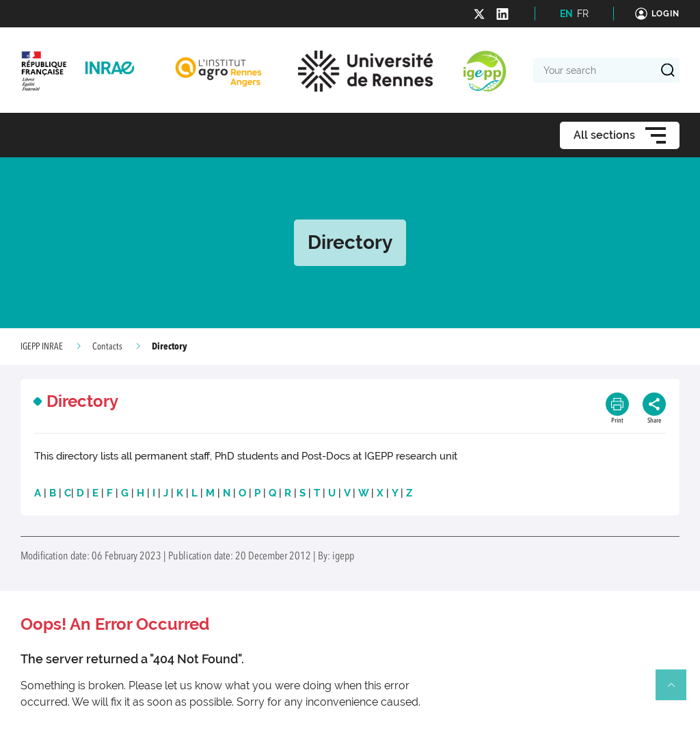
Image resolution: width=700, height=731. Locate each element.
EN (566, 14)
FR (583, 14)
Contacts (107, 347)
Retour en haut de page (677, 691)
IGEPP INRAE (42, 347)
